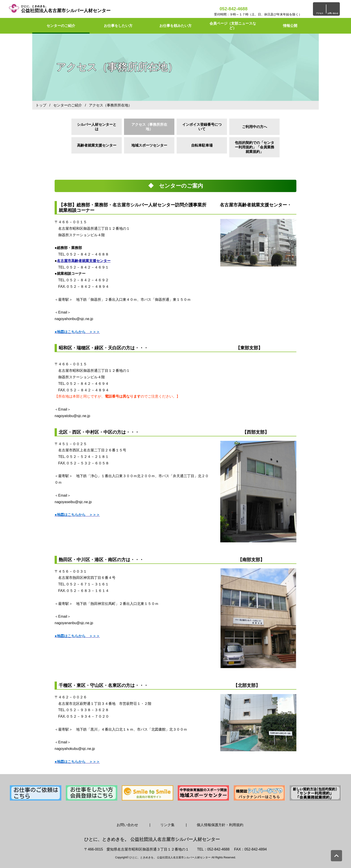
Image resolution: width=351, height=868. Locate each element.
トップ (41, 105)
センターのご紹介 (61, 26)
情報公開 (290, 26)
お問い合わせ (127, 825)
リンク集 (167, 825)
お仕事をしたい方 (118, 26)
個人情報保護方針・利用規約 (220, 825)
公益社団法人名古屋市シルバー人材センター (66, 9)
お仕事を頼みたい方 (175, 26)
